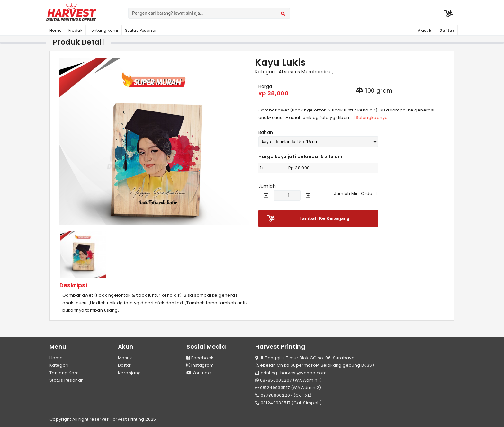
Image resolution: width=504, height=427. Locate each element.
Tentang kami (104, 30)
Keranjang (130, 373)
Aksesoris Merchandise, (306, 72)
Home (56, 30)
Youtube (199, 373)
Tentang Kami (65, 373)
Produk (75, 30)
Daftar (125, 365)
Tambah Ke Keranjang (309, 218)
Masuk (125, 358)
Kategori (59, 365)
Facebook (200, 358)
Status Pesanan (142, 30)
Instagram (200, 365)
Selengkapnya (372, 117)
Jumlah (267, 186)
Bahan (266, 132)
